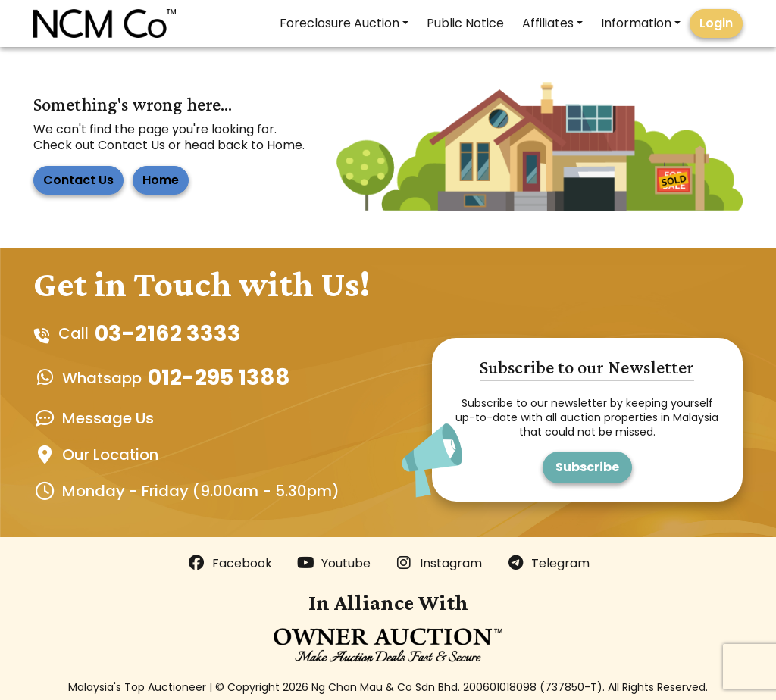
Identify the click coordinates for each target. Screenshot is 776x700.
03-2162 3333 (168, 333)
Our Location (110, 455)
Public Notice (465, 23)
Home (161, 180)
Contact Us (78, 180)
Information (636, 23)
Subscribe (587, 467)
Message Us (108, 418)
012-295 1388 (219, 377)
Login (716, 23)
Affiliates (548, 23)
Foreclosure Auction (339, 23)
